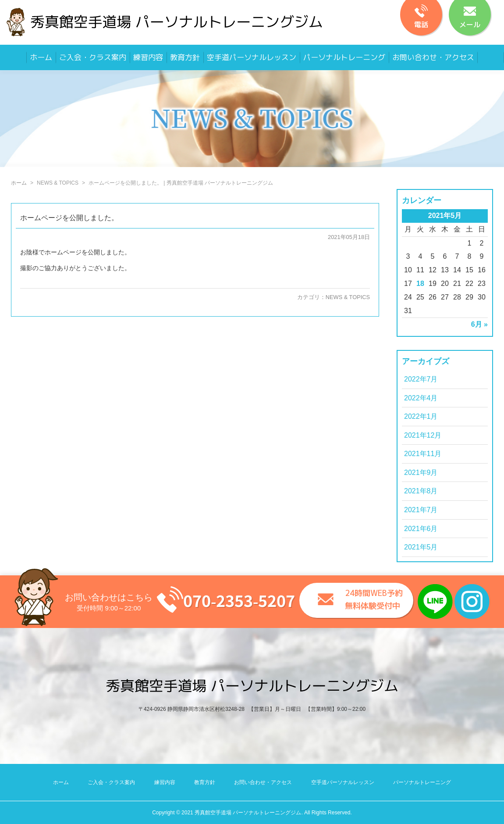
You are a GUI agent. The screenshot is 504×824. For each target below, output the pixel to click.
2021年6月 (421, 529)
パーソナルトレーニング (344, 57)
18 (420, 284)
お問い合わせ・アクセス (433, 57)
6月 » (479, 324)
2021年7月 (421, 510)
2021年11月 (423, 454)
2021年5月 (421, 547)
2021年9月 (421, 473)
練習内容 (148, 57)
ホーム (41, 57)
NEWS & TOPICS (348, 297)
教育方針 (185, 57)
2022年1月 (421, 416)
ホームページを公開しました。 (69, 218)
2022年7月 (421, 379)
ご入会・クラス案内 (93, 57)
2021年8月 (421, 491)
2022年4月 (421, 398)
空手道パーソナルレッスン (252, 57)
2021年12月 (423, 435)
